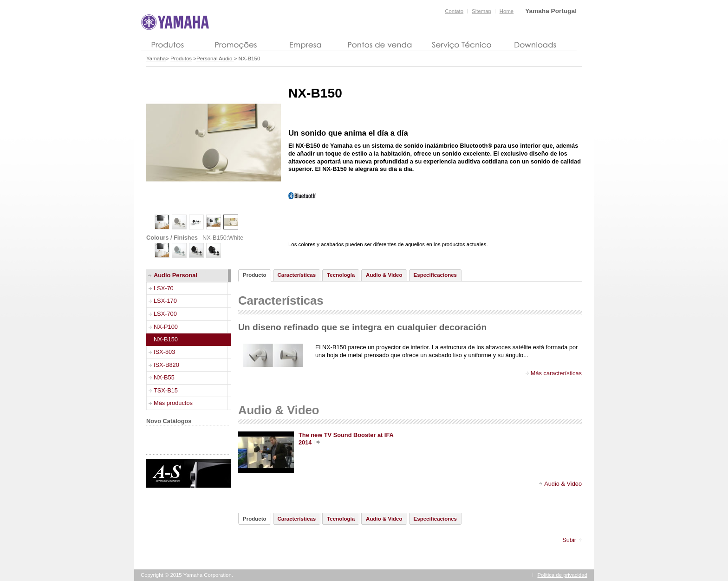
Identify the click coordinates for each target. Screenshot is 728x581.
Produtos (181, 59)
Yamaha (156, 59)
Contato (454, 11)
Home (507, 11)
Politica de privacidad (563, 575)
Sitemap (481, 11)
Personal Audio (215, 59)
